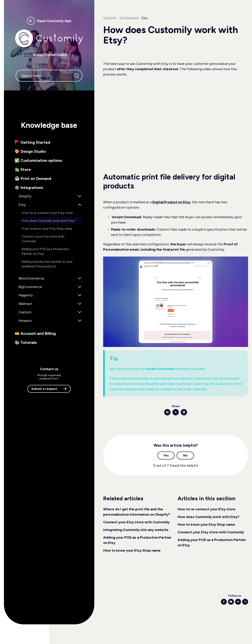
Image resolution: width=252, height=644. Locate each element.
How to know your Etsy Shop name (132, 550)
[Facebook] (167, 412)
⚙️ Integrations (129, 18)
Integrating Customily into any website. (136, 530)
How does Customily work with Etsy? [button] (49, 221)
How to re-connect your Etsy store (207, 509)
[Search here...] (49, 76)
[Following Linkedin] (238, 602)
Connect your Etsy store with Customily (136, 522)
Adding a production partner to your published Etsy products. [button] (47, 264)
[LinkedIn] (184, 412)
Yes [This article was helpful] (166, 455)
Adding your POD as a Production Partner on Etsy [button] (45, 251)
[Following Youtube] (231, 602)
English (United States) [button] (50, 55)
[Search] (77, 76)
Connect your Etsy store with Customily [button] (43, 239)
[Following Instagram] (245, 602)
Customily (110, 18)
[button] (49, 142)
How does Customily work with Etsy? (208, 517)
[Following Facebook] (224, 602)
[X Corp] (176, 412)
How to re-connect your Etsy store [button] (47, 213)
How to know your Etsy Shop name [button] (47, 229)
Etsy (145, 18)
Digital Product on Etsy (171, 202)
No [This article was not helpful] (185, 455)
